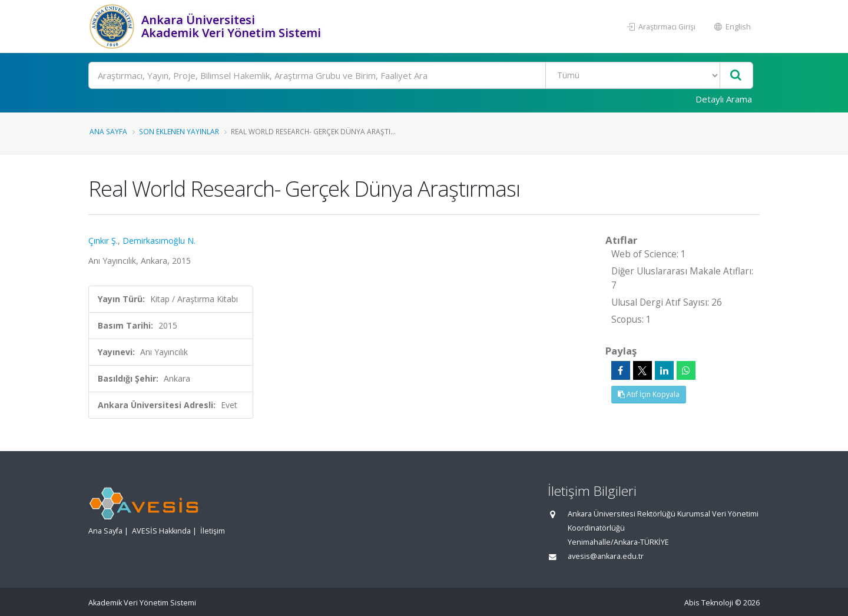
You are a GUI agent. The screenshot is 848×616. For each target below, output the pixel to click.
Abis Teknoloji (709, 603)
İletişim (213, 531)
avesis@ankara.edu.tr (606, 556)
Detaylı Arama (724, 99)
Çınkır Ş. (103, 241)
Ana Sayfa (108, 131)
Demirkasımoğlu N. (159, 241)
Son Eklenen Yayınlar (179, 131)
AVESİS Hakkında (161, 531)
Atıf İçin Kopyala (649, 394)
